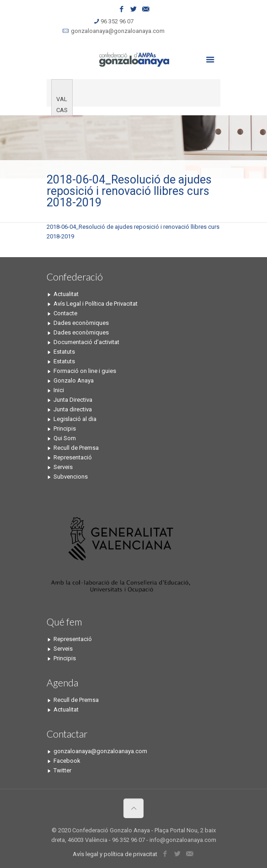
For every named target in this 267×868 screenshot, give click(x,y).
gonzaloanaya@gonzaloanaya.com (118, 31)
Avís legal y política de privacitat (115, 854)
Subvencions (71, 477)
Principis (65, 429)
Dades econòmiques (81, 323)
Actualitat (66, 294)
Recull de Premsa (76, 448)
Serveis (63, 467)
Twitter (62, 770)
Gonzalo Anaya (74, 380)
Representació (73, 457)
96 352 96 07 (117, 21)
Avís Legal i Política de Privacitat (96, 304)
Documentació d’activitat (86, 342)
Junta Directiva (73, 400)
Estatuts (64, 352)
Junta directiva (73, 409)
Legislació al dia (75, 419)
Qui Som (65, 438)
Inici (59, 390)
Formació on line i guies (85, 371)
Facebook (67, 761)
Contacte (65, 313)
